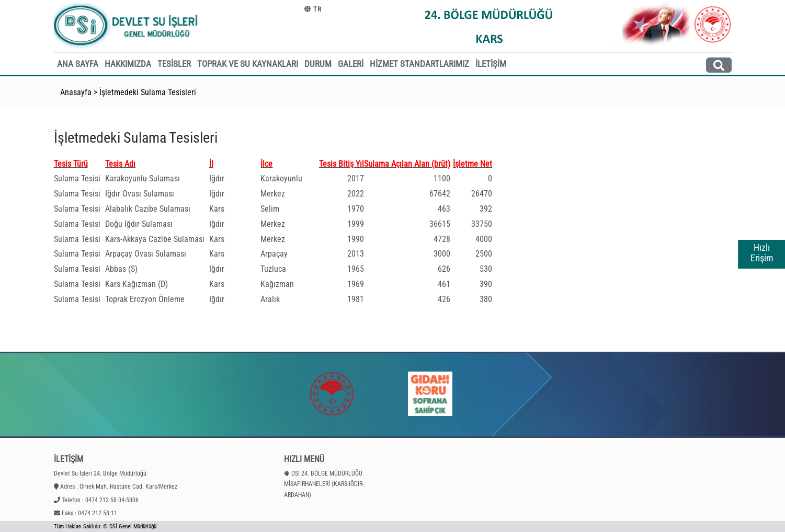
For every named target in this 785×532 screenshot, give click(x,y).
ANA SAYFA (78, 64)
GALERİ (351, 64)
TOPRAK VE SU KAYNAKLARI (248, 64)
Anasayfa (76, 92)
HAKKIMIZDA (128, 64)
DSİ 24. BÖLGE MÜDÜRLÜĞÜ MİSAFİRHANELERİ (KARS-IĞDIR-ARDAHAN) (324, 484)
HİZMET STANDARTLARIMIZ (419, 64)
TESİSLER (174, 64)
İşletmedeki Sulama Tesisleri (148, 92)
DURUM (318, 64)
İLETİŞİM (491, 64)
